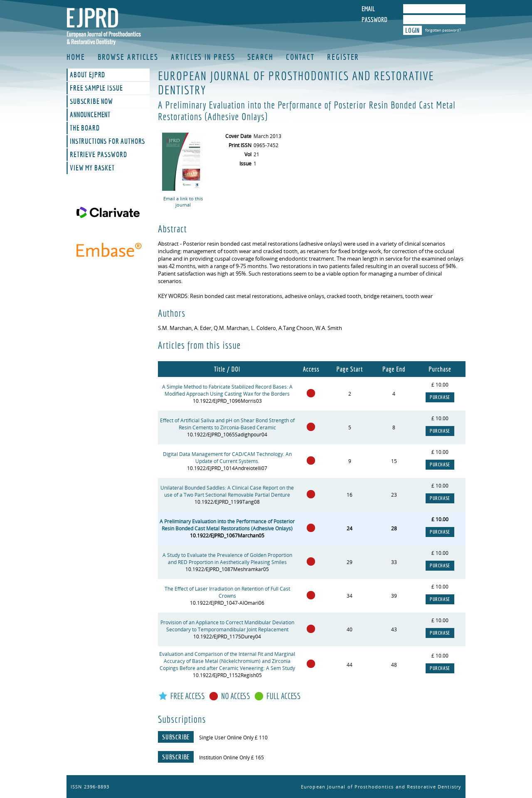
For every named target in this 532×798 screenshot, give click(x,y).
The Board (85, 128)
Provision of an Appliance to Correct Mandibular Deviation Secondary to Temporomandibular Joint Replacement (227, 626)
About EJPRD (87, 75)
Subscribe (176, 737)
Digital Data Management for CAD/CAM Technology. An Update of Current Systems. (227, 458)
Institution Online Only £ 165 (232, 757)
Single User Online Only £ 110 (233, 738)
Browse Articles (128, 57)
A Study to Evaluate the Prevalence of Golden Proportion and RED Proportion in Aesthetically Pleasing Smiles (227, 559)
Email (368, 9)
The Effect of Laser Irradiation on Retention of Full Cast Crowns (227, 592)
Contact (300, 57)
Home (76, 57)
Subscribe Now (91, 101)
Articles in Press (203, 57)
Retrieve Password (98, 155)
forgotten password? (443, 30)
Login (413, 30)
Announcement (90, 115)
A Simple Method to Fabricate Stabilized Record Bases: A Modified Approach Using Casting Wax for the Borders (227, 390)
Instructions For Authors (107, 141)
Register (343, 57)
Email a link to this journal (183, 202)
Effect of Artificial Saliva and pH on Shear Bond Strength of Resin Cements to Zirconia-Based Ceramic (227, 424)
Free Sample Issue (96, 88)
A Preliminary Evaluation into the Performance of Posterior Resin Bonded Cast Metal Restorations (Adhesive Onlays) (227, 525)
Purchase (440, 397)
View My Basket (92, 168)
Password (374, 20)
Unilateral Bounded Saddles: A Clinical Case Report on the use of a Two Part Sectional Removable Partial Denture (227, 491)
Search (260, 57)
